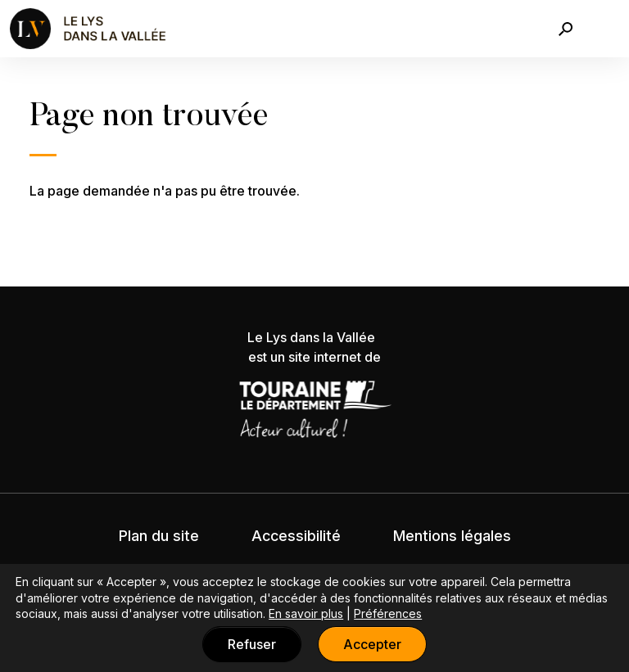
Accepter (372, 644)
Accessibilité (296, 536)
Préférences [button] (388, 613)
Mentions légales (452, 536)
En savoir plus (306, 613)
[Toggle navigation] (607, 29)
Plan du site (159, 536)
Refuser (252, 644)
